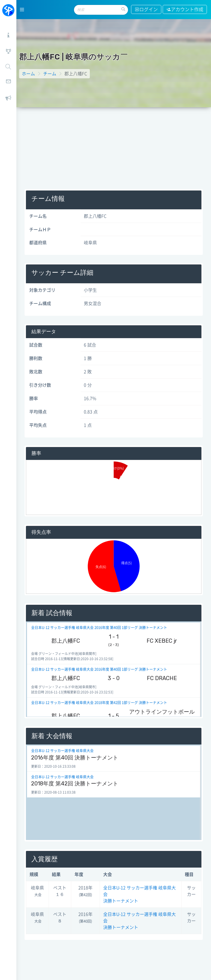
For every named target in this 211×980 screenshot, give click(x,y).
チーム (50, 74)
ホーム (28, 74)
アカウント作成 (185, 9)
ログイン (146, 9)
